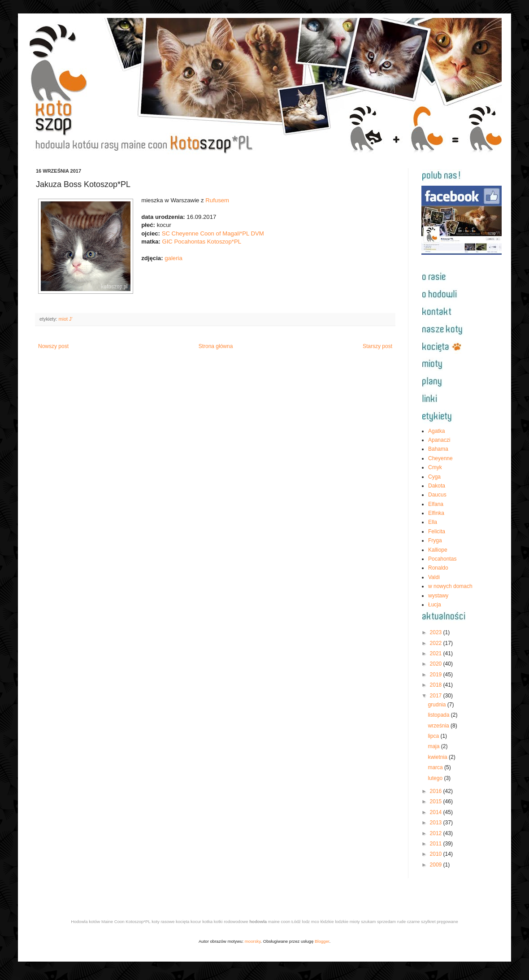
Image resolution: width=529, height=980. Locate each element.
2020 (437, 664)
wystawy (438, 596)
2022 (437, 643)
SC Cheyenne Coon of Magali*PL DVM (213, 233)
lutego (436, 778)
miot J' (66, 319)
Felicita (437, 531)
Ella (433, 522)
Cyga (434, 477)
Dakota (437, 486)
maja (434, 746)
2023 (437, 632)
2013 (437, 823)
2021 (437, 653)
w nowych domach (450, 586)
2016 (437, 791)
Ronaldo (438, 568)
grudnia (437, 705)
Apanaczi (439, 440)
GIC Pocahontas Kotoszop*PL (202, 242)
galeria (173, 258)
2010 (437, 854)
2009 (437, 865)
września (439, 726)
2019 (437, 675)
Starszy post (377, 346)
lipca (434, 736)
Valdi (434, 577)
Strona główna (216, 346)
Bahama (438, 449)
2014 (437, 812)
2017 (437, 696)
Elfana (436, 504)
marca (436, 767)
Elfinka (436, 513)
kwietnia (438, 757)
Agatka (436, 431)
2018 (437, 685)
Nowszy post (53, 346)
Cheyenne (440, 458)
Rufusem (217, 200)
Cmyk (435, 467)
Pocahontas (442, 559)
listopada (439, 715)
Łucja (435, 605)
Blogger (322, 941)
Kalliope (438, 550)
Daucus (437, 495)
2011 (437, 844)
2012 (437, 833)
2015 (437, 801)
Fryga (435, 540)
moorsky (253, 941)
